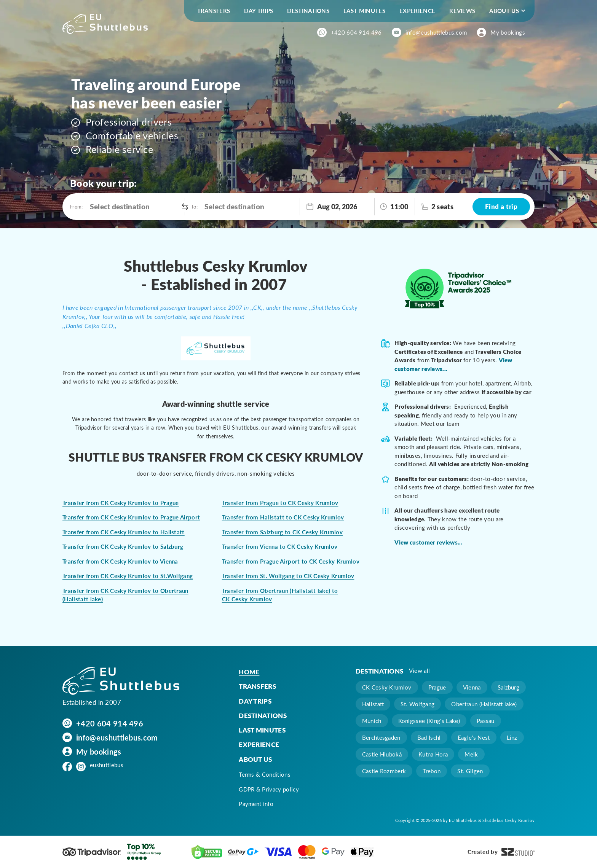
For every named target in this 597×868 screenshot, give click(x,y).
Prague (437, 687)
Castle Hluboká (382, 754)
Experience (417, 11)
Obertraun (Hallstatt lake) (484, 704)
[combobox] (135, 207)
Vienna (472, 687)
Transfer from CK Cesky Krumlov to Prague (121, 503)
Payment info (256, 804)
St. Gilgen (470, 771)
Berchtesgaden (381, 737)
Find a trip (501, 206)
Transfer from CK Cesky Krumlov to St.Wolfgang (128, 576)
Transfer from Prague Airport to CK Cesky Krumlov (291, 561)
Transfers (214, 11)
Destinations (308, 11)
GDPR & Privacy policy (269, 789)
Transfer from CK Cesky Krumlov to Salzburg (123, 546)
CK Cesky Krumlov (387, 687)
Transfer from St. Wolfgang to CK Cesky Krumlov (288, 576)
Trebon (432, 771)
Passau (486, 721)
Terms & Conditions (265, 774)
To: (194, 206)
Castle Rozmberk (384, 771)
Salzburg (509, 687)
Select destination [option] (120, 206)
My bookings (508, 32)
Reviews (462, 11)
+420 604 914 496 (356, 32)
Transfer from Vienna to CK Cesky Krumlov (280, 546)
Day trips (259, 11)
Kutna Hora (433, 754)
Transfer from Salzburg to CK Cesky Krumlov (282, 532)
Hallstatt (373, 704)
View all (420, 671)
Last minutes (364, 11)
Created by (501, 852)
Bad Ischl (429, 737)
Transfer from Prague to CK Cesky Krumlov (280, 503)
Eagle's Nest (474, 737)
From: (76, 206)
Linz (512, 737)
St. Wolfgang (417, 704)
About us (504, 11)
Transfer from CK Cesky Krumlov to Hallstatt (124, 532)
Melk (471, 754)
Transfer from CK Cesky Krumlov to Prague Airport (131, 517)
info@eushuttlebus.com (436, 32)
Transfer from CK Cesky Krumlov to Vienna (120, 561)
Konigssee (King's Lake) (429, 721)
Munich (372, 721)
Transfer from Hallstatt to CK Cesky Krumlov (283, 517)
